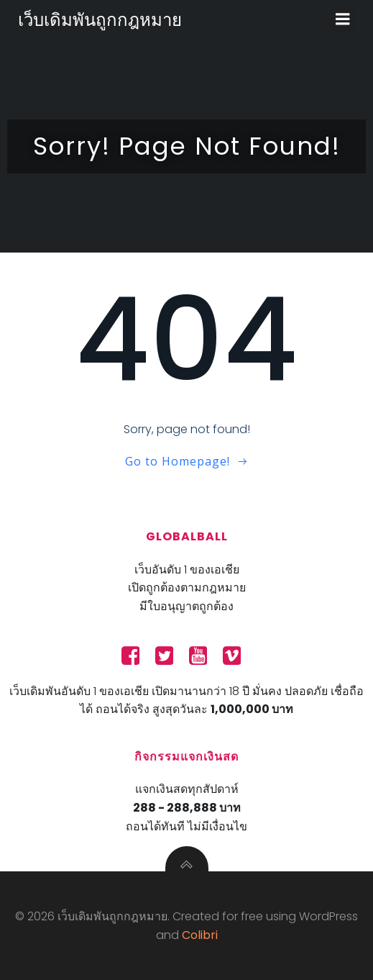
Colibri (200, 935)
